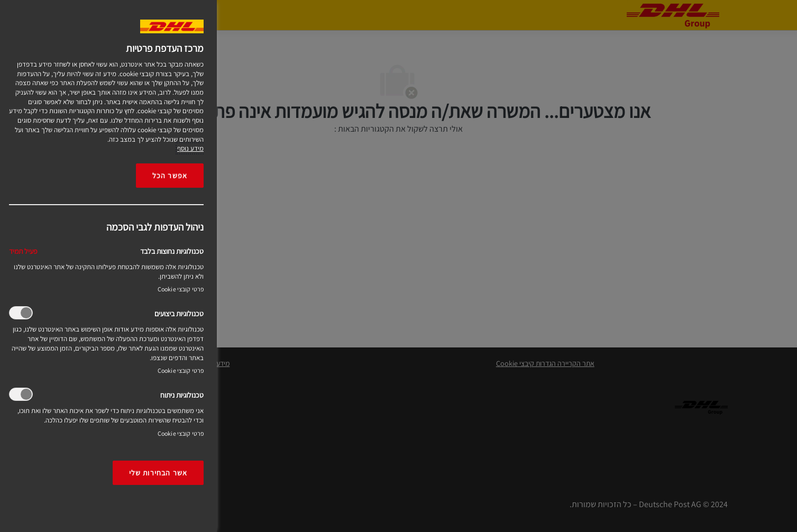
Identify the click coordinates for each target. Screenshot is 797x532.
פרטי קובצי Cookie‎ (181, 289)
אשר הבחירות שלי (158, 473)
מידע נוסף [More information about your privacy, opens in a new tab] (190, 148)
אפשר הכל (170, 175)
